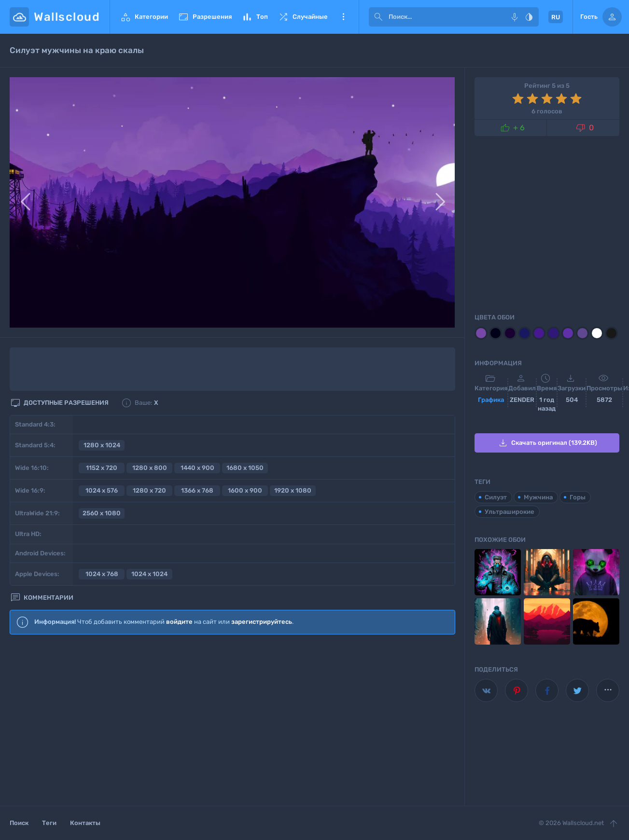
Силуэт (496, 497)
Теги (49, 823)
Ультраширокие (510, 512)
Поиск (19, 823)
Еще (343, 17)
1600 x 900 (245, 490)
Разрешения (205, 17)
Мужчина (538, 497)
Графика (491, 400)
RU (556, 17)
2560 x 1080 (102, 513)
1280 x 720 (149, 490)
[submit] (378, 17)
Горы (578, 497)
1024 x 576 (102, 490)
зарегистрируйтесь (262, 622)
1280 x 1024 (102, 445)
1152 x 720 (102, 468)
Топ (255, 17)
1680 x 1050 (245, 468)
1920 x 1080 (293, 490)
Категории (144, 17)
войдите (179, 622)
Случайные (303, 17)
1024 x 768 (102, 574)
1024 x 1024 (149, 574)
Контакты (85, 823)
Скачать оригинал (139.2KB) (547, 443)
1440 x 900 (197, 468)
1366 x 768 (197, 490)
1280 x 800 (150, 468)
